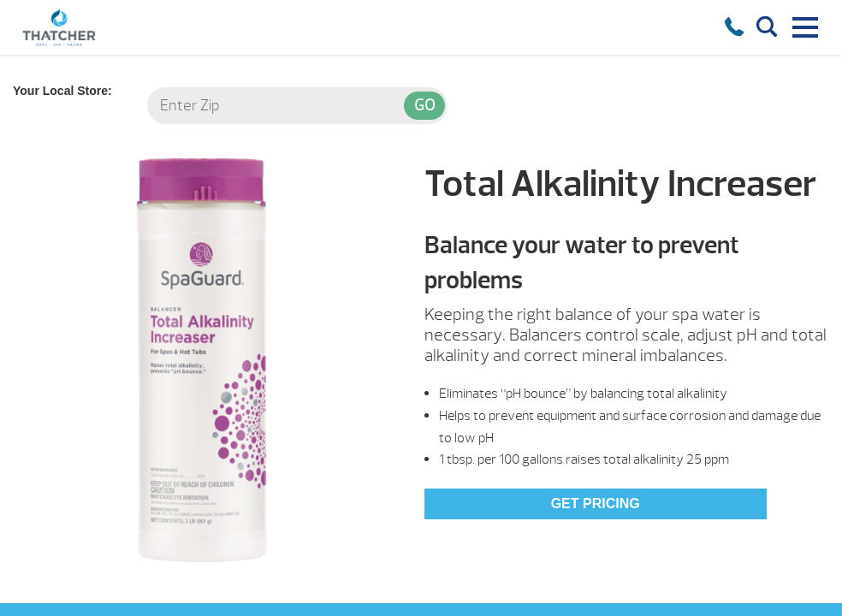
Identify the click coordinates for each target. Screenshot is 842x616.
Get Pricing (596, 503)
